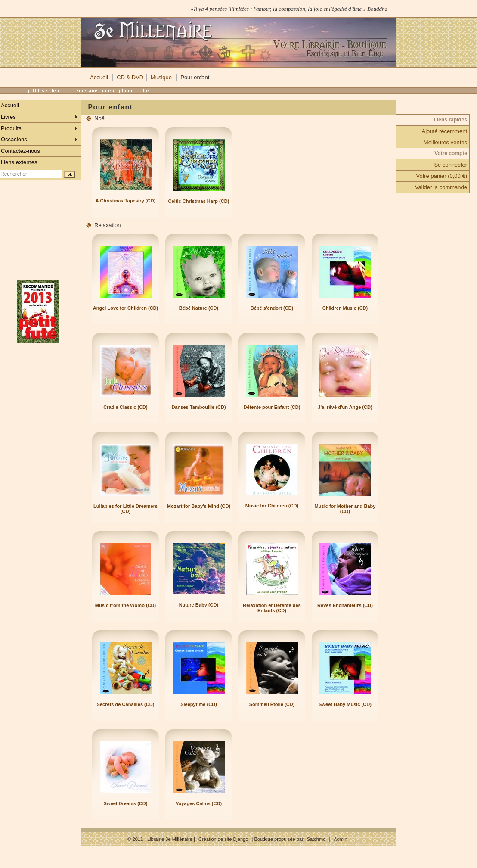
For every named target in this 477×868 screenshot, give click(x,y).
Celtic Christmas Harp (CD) (199, 201)
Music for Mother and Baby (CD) (345, 509)
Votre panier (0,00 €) (441, 176)
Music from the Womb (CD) (126, 605)
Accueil (99, 77)
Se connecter (451, 165)
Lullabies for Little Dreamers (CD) (125, 509)
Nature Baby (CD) (199, 605)
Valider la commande (441, 187)
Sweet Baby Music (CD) (345, 704)
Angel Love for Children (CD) (126, 308)
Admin (340, 839)
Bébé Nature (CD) (199, 308)
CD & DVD (130, 77)
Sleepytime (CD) (199, 704)
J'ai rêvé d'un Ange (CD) (345, 407)
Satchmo (316, 839)
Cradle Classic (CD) (125, 407)
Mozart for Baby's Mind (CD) (199, 506)
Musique (161, 77)
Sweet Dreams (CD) (126, 803)
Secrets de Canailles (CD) (126, 704)
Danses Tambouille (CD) (198, 407)
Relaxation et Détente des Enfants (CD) (272, 608)
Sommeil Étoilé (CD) (272, 704)
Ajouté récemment (445, 131)
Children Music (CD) (345, 308)
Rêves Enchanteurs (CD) (345, 605)
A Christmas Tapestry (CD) (125, 201)
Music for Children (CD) (272, 506)
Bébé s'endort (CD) (272, 308)
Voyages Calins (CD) (199, 803)
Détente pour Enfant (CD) (272, 407)
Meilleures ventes (445, 142)
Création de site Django (223, 839)
